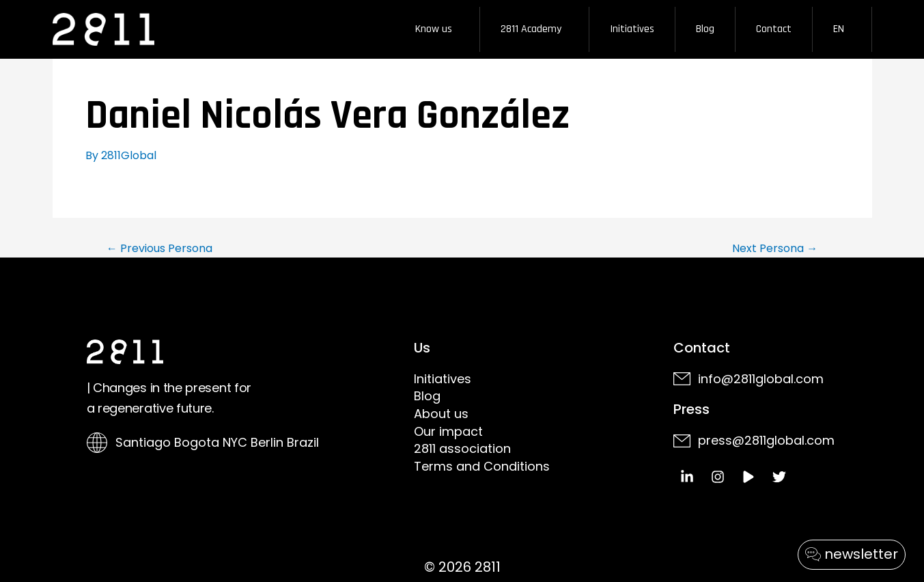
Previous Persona (159, 249)
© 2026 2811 (462, 567)
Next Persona (775, 249)
